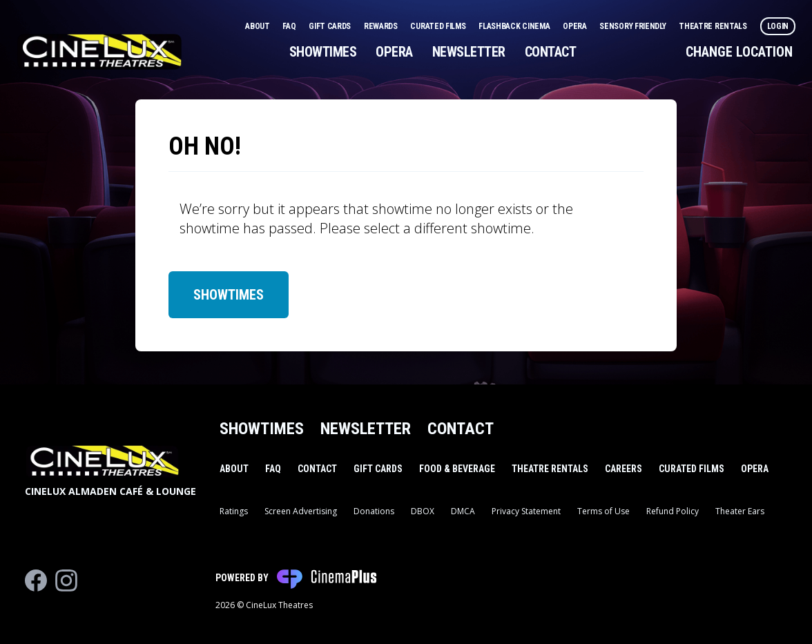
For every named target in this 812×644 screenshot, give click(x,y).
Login (778, 26)
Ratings (234, 511)
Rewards (382, 26)
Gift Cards (331, 26)
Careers (623, 469)
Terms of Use (603, 511)
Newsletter (469, 52)
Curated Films (439, 26)
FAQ (290, 26)
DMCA (463, 511)
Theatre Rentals (714, 26)
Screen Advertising (301, 511)
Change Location (739, 52)
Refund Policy (673, 511)
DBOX (423, 511)
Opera (576, 26)
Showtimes (323, 52)
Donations (374, 511)
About (258, 26)
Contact (551, 52)
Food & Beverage (457, 469)
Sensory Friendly (634, 26)
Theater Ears (740, 511)
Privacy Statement (526, 511)
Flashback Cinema (515, 26)
